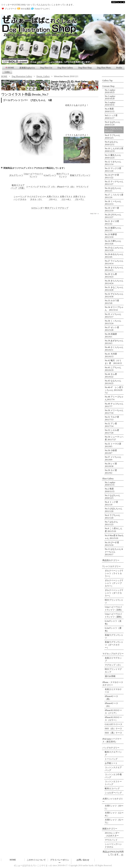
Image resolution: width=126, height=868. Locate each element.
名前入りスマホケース (113, 691)
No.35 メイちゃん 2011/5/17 (114, 315)
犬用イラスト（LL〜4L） (66, 198)
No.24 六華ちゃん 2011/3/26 (114, 242)
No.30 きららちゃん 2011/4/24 (114, 282)
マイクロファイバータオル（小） (36, 198)
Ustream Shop (108, 86)
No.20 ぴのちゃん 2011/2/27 (114, 216)
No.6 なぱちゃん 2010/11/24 (112, 123)
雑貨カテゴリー (110, 829)
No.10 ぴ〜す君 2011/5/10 (112, 544)
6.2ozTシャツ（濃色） (113, 629)
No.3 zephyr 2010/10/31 (110, 104)
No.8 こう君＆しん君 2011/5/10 (114, 530)
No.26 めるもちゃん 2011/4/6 (114, 256)
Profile (119, 68)
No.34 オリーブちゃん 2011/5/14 (114, 309)
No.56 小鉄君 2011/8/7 (111, 452)
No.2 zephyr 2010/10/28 (110, 97)
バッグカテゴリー (111, 748)
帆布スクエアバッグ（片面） (18, 187)
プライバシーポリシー (60, 861)
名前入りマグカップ (113, 659)
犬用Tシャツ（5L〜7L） (114, 821)
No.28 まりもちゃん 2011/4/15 (114, 269)
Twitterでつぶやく (42, 9)
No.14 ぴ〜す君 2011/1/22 (112, 176)
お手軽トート (111, 763)
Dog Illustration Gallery (22, 76)
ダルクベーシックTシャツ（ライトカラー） (114, 573)
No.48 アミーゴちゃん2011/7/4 (114, 398)
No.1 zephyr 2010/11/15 (110, 484)
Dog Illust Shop (85, 68)
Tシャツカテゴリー (112, 566)
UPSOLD (40, 168)
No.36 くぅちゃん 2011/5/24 (114, 322)
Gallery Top (107, 80)
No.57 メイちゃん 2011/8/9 (113, 458)
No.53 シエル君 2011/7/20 (112, 431)
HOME (9, 68)
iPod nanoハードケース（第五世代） (112, 740)
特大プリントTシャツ (63, 175)
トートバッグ (111, 759)
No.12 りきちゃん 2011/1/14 (113, 163)
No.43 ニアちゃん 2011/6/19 (114, 369)
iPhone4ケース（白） (111, 705)
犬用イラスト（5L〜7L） (79, 198)
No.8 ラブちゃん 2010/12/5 (112, 137)
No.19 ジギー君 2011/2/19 (113, 209)
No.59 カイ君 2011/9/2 (111, 472)
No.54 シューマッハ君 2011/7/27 (114, 438)
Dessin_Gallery (43, 76)
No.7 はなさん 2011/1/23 (111, 523)
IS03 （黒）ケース (113, 733)
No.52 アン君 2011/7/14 (111, 425)
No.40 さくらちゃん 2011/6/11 (114, 349)
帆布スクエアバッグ (113, 753)
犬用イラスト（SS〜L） (53, 198)
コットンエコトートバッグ (113, 783)
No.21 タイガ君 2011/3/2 (113, 223)
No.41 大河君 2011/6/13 (112, 355)
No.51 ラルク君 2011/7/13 (112, 418)
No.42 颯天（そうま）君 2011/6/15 (113, 362)
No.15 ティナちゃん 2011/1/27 (114, 183)
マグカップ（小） (113, 665)
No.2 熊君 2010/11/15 (110, 490)
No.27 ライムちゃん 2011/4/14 (114, 262)
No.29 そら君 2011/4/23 (112, 275)
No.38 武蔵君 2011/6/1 (112, 335)
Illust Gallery (108, 479)
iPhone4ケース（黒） (111, 698)
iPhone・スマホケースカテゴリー (113, 684)
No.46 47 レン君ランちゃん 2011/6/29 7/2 (114, 390)
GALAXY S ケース (114, 724)
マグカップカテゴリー (113, 654)
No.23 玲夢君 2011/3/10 (112, 236)
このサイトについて (36, 860)
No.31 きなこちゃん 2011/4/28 (114, 289)
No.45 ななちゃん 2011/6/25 (113, 382)
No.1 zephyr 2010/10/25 (110, 91)
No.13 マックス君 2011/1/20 (113, 170)
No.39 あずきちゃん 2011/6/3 (114, 342)
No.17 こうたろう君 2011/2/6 (114, 196)
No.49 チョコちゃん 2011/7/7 (114, 405)
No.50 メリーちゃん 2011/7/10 (114, 412)
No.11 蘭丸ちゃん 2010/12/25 (113, 156)
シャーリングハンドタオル (20, 198)
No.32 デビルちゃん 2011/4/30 (114, 295)
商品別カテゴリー (111, 560)
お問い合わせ (83, 860)
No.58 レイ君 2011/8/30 (111, 465)
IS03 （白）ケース (113, 729)
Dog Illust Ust (46, 68)
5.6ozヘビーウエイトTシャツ (33, 175)
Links (7, 72)
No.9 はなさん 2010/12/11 (111, 143)
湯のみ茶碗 (110, 676)
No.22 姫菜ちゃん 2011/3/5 (114, 229)
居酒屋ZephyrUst (27, 68)
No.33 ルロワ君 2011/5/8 (113, 302)
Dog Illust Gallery (65, 68)
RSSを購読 (26, 9)
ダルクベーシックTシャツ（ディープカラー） (114, 583)
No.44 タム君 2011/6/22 (111, 375)
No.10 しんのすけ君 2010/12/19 (114, 150)
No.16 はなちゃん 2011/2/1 (114, 189)
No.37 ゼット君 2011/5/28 (113, 329)
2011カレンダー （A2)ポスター (112, 834)
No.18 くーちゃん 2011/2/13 (114, 203)
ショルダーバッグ (113, 793)
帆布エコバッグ (112, 788)
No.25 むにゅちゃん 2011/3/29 (114, 249)
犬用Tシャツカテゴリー (113, 800)
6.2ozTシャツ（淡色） (113, 622)
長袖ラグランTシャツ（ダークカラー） (114, 645)
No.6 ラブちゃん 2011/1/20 (112, 517)
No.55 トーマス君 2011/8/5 (113, 445)
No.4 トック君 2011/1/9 (111, 503)
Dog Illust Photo (104, 68)
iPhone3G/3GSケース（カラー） (113, 719)
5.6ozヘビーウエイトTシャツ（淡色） (114, 608)
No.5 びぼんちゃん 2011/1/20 (114, 510)
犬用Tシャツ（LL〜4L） (114, 814)
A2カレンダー (38, 208)
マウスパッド (111, 840)
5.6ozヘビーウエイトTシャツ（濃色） (114, 615)
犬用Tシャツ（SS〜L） (114, 807)
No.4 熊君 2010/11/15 (110, 110)
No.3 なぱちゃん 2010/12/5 (112, 497)
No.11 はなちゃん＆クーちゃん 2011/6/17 (114, 552)
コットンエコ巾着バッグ (113, 776)
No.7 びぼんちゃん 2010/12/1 (114, 130)
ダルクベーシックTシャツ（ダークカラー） (114, 593)
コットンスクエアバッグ (113, 769)
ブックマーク (11, 9)
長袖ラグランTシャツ (114, 636)
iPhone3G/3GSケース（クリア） (113, 712)
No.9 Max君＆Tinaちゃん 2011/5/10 (114, 537)
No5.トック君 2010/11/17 (111, 117)
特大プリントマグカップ (57, 208)
